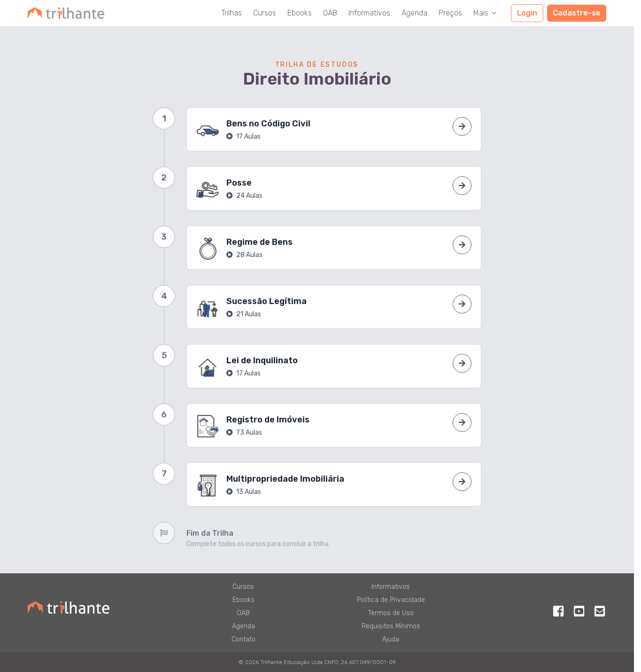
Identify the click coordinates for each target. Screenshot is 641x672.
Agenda (414, 13)
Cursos (265, 13)
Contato (243, 639)
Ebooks (300, 13)
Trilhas (232, 13)
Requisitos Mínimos (391, 626)
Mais (486, 13)
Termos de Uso (391, 613)
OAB (330, 13)
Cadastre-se (577, 13)
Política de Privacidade (391, 600)
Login (527, 13)
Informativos (369, 13)
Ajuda (391, 639)
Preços (450, 13)
